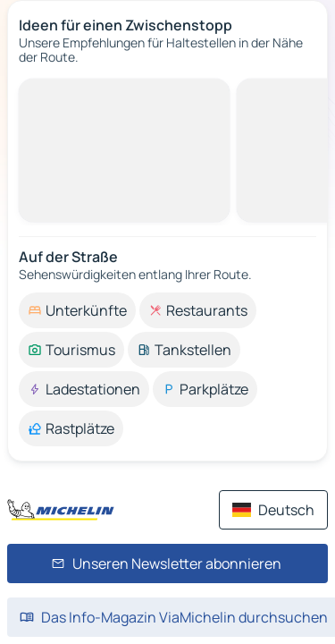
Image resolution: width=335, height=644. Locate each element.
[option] (77, 310)
